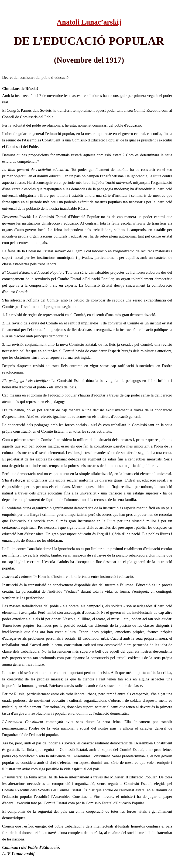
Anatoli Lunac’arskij (89, 22)
